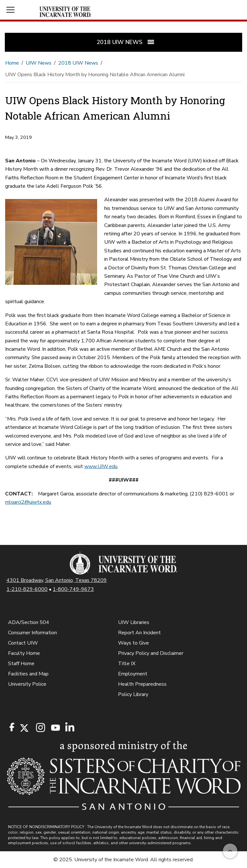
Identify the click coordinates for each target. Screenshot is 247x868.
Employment (133, 674)
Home (12, 63)
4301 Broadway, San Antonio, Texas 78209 (57, 580)
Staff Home (21, 664)
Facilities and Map (28, 674)
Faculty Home (24, 653)
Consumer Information (32, 633)
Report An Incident (139, 633)
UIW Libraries (134, 622)
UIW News (39, 63)
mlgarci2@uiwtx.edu (28, 502)
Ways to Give (133, 643)
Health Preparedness (142, 684)
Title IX (127, 664)
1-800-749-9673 (73, 589)
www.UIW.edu (101, 466)
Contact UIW (23, 643)
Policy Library (133, 694)
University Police (27, 684)
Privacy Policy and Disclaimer (151, 653)
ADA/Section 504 (29, 622)
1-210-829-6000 (27, 589)
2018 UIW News (78, 63)
